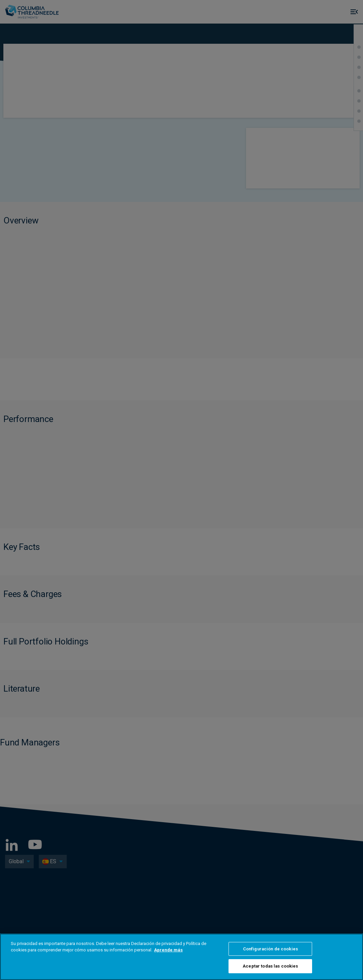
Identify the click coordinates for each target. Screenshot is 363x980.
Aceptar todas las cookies (270, 966)
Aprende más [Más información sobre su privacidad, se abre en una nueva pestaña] (168, 950)
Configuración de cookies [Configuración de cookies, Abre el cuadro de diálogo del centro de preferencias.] (270, 949)
